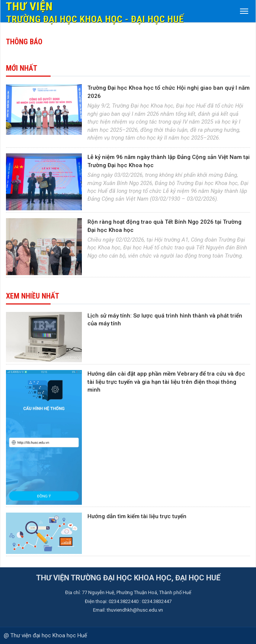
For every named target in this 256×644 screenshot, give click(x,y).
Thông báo (24, 42)
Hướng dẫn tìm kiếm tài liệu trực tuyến (137, 516)
